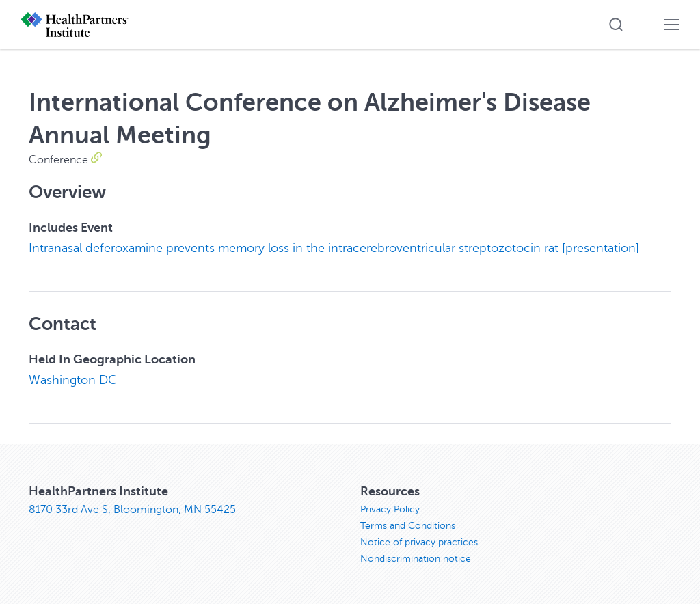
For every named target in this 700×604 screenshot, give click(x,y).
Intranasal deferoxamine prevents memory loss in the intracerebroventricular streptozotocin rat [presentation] (334, 248)
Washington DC (73, 380)
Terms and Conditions (408, 526)
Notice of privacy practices (419, 542)
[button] (616, 25)
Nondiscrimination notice (416, 559)
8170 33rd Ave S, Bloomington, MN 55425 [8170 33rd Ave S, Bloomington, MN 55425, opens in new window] (132, 510)
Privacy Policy (390, 509)
